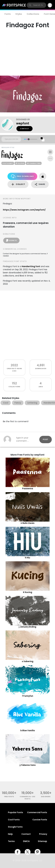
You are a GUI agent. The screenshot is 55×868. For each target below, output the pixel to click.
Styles (19, 14)
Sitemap (42, 841)
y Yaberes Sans (28, 765)
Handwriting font (31, 266)
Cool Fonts (14, 820)
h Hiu (27, 558)
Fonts (8, 14)
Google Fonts (15, 827)
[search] (36, 5)
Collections (33, 14)
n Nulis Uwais (28, 523)
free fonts (9, 797)
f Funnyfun (28, 696)
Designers (46, 797)
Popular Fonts (15, 812)
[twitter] (28, 852)
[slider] (29, 139)
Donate (11, 240)
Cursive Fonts (40, 820)
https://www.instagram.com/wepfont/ (24, 210)
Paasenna (28, 488)
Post (46, 439)
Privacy (43, 834)
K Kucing (28, 592)
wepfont (23, 123)
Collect (18, 184)
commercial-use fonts (27, 798)
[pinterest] (38, 852)
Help (10, 834)
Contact (24, 129)
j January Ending (27, 627)
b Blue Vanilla (28, 730)
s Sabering (28, 661)
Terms (11, 841)
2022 (14, 365)
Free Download (22, 176)
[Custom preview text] (11, 139)
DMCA (26, 841)
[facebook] (18, 852)
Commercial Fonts (37, 812)
